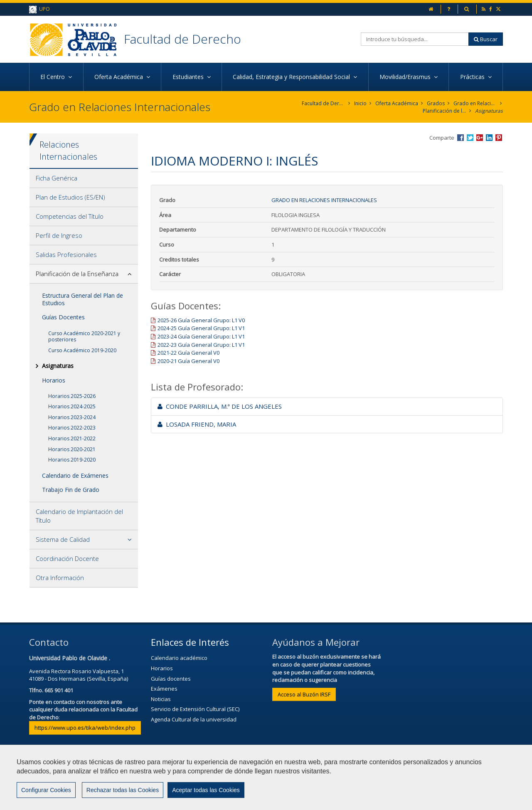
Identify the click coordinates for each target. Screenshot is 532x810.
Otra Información (60, 578)
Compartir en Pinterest (499, 138)
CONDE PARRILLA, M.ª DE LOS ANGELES (220, 406)
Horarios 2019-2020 (72, 460)
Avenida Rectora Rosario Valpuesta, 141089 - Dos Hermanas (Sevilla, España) (79, 675)
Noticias (161, 699)
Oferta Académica (397, 103)
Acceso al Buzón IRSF (304, 694)
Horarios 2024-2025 (72, 406)
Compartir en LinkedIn (489, 138)
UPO (39, 9)
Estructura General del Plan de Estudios (83, 299)
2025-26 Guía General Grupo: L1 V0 (201, 320)
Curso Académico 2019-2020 (82, 350)
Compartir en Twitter (470, 138)
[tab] (84, 178)
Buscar (486, 39)
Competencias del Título (70, 216)
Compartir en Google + (480, 138)
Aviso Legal (244, 780)
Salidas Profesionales (66, 254)
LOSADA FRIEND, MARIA (197, 424)
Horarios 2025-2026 (72, 396)
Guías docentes (171, 679)
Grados (436, 103)
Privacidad (289, 780)
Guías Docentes (63, 317)
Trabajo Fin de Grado (71, 490)
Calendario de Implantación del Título (79, 516)
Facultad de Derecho (182, 39)
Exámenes (164, 689)
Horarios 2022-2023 (72, 428)
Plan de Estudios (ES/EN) (70, 197)
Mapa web (333, 780)
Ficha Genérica (57, 178)
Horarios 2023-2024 (72, 417)
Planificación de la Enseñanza (445, 111)
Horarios (54, 380)
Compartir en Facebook (461, 138)
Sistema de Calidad (63, 539)
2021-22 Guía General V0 (188, 353)
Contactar (199, 780)
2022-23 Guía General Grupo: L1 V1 (201, 345)
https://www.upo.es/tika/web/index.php (85, 728)
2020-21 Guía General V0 (188, 361)
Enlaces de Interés (190, 642)
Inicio (360, 103)
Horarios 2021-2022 (72, 438)
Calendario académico (179, 658)
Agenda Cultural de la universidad (194, 719)
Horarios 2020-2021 (72, 449)
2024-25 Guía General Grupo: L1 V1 (201, 328)
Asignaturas (489, 111)
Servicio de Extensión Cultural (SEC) (195, 709)
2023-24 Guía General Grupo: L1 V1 (201, 336)
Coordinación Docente (67, 558)
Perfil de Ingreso (59, 235)
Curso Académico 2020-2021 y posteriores (84, 337)
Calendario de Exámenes (75, 475)
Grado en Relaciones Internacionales (475, 103)
